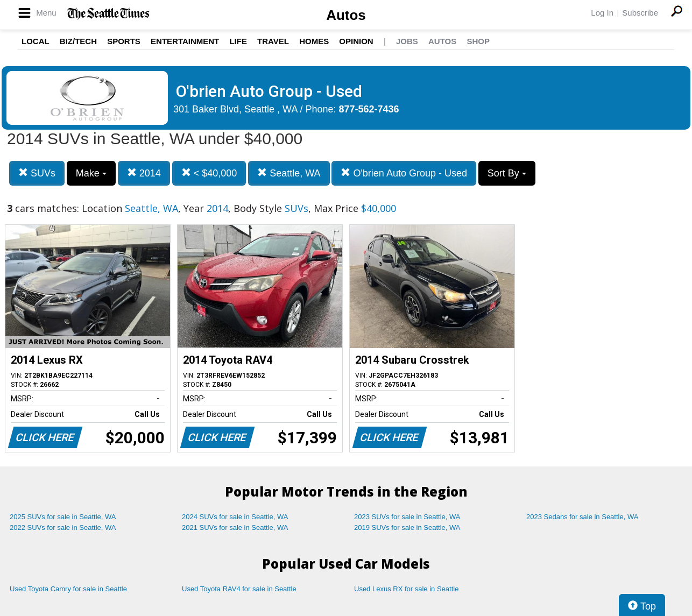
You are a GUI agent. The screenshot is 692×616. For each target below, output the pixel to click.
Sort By (507, 173)
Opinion (356, 41)
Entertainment (185, 41)
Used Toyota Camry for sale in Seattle (68, 589)
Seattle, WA (289, 173)
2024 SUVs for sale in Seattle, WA (235, 517)
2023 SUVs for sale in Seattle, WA (407, 517)
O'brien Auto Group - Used (404, 173)
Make (91, 173)
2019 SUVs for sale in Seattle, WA (407, 528)
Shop (478, 41)
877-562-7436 (369, 109)
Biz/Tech (78, 41)
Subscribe (640, 13)
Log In (602, 13)
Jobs (407, 41)
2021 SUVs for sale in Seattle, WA (235, 528)
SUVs (37, 173)
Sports (124, 41)
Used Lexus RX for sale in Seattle (406, 589)
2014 (144, 173)
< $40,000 (209, 173)
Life (238, 41)
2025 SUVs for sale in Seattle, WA (63, 517)
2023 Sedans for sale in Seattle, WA (582, 517)
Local (36, 41)
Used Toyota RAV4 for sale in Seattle (239, 589)
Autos (346, 15)
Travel (273, 41)
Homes (314, 41)
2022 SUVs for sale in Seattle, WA (63, 528)
